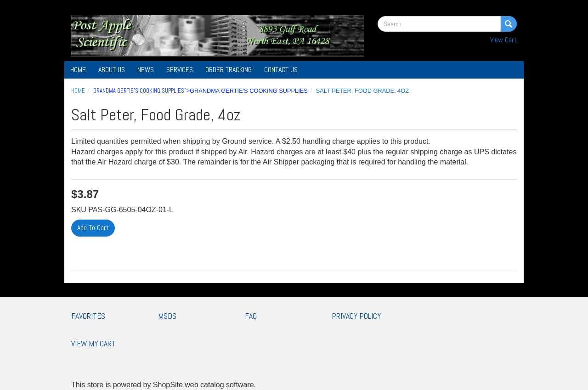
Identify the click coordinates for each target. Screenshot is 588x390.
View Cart (503, 40)
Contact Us (281, 70)
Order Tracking (229, 70)
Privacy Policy (356, 316)
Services (180, 70)
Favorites (88, 316)
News (146, 70)
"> (201, 91)
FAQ (251, 316)
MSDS (167, 316)
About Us (112, 70)
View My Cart (93, 344)
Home (78, 70)
